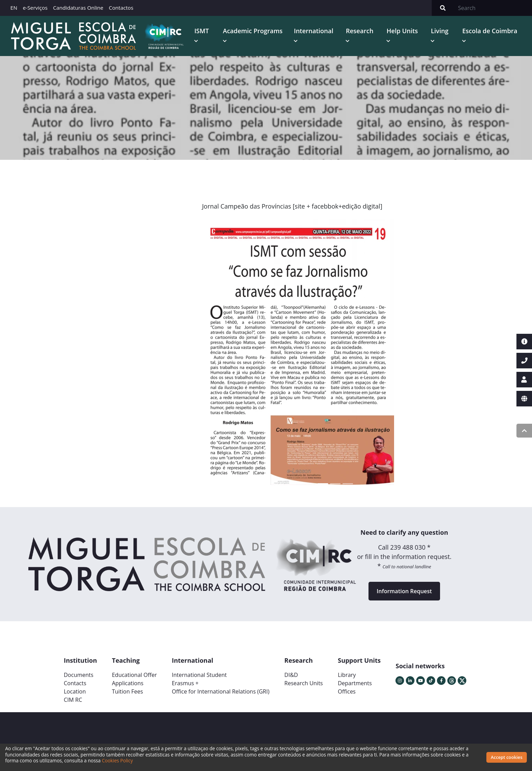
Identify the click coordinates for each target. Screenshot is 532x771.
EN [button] (14, 8)
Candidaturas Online (78, 8)
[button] (222, 355)
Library (347, 675)
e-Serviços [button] (35, 8)
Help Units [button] (402, 31)
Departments (355, 683)
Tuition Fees (128, 691)
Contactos (121, 8)
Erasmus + (185, 683)
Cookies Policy (118, 760)
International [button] (314, 31)
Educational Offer (134, 675)
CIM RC (73, 700)
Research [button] (360, 31)
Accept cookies (507, 757)
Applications (128, 683)
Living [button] (440, 31)
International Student (199, 675)
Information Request (404, 591)
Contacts (75, 683)
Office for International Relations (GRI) (221, 691)
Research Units (304, 683)
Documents (79, 675)
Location (75, 691)
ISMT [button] (202, 31)
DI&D (291, 675)
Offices (347, 691)
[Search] (493, 8)
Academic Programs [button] (253, 31)
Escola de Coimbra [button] (490, 31)
